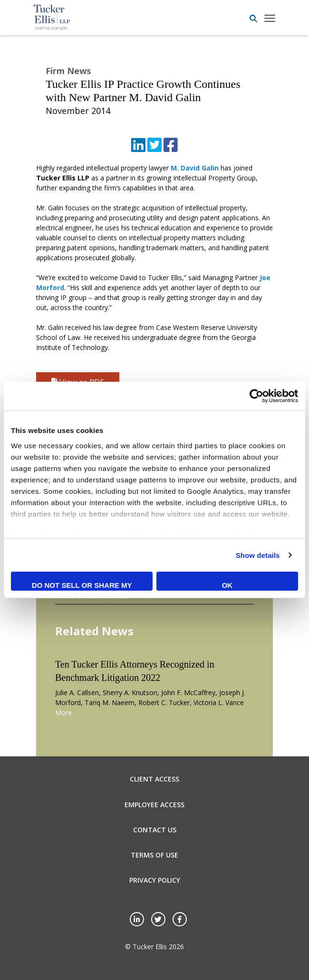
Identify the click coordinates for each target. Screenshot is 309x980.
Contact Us (155, 830)
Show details (258, 555)
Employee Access (154, 805)
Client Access (154, 779)
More (63, 712)
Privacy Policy (155, 880)
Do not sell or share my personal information (82, 586)
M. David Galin (195, 168)
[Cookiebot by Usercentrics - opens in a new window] (256, 396)
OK (227, 585)
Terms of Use (154, 855)
